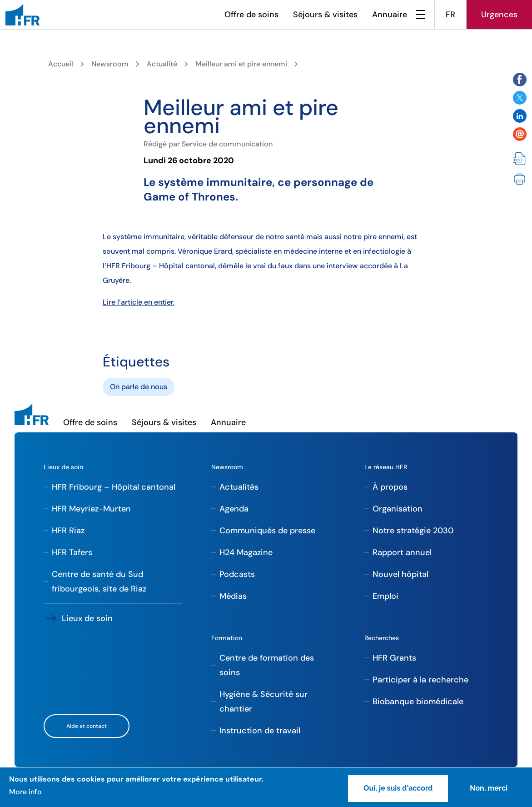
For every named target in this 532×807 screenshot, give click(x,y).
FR (450, 15)
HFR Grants (394, 658)
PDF (520, 160)
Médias (233, 596)
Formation (227, 638)
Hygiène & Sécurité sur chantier (264, 702)
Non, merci (489, 788)
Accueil (61, 64)
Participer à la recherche (420, 680)
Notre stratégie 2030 (413, 531)
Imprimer (520, 180)
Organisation (398, 509)
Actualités (239, 487)
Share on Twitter (520, 98)
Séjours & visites (325, 15)
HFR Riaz (68, 531)
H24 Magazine (246, 552)
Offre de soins (251, 15)
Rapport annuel (402, 552)
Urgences (499, 15)
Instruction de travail (260, 731)
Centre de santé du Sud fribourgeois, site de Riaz (99, 581)
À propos (390, 487)
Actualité (162, 64)
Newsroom (110, 64)
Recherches (382, 638)
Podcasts (237, 574)
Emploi (385, 596)
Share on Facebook (520, 80)
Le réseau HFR (386, 467)
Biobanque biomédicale (418, 702)
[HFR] (22, 15)
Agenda (234, 509)
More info (25, 792)
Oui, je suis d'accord (398, 788)
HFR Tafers (72, 552)
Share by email (520, 134)
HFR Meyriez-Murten (91, 509)
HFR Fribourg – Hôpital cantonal (114, 487)
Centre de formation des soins (267, 665)
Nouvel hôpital (400, 574)
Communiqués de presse (267, 531)
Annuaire (390, 15)
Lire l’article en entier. (139, 302)
